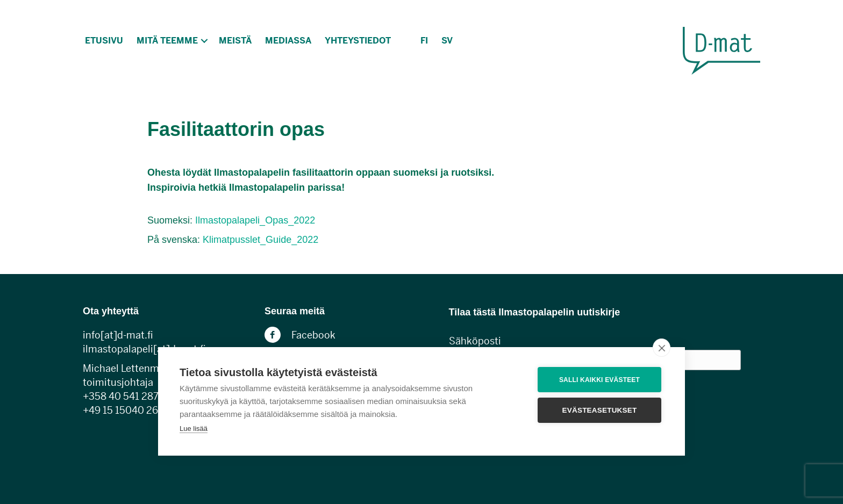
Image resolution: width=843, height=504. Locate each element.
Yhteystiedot (358, 41)
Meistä (235, 41)
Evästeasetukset (600, 410)
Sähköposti (475, 341)
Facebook (313, 335)
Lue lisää (194, 429)
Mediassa (288, 41)
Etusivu (104, 41)
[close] (662, 348)
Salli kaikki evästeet (599, 380)
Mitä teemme (167, 41)
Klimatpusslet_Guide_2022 (260, 240)
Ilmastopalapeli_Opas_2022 (255, 220)
